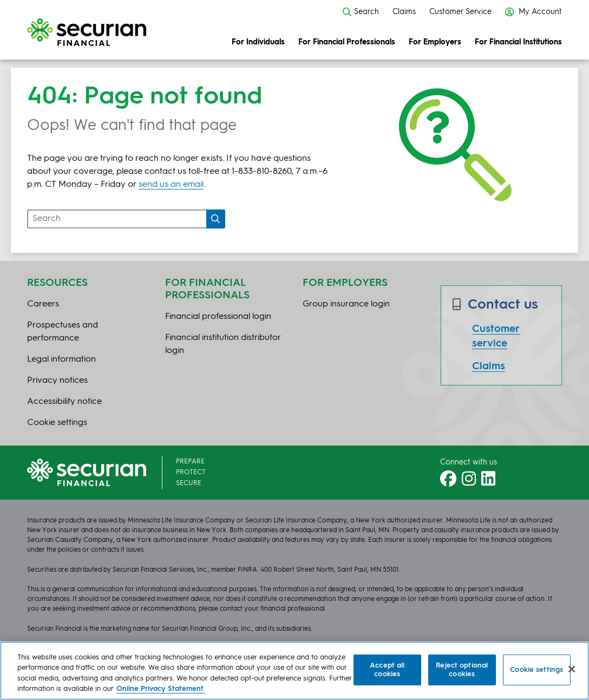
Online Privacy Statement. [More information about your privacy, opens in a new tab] (161, 689)
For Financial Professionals (347, 42)
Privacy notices (57, 381)
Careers (43, 304)
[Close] (572, 669)
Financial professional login (218, 317)
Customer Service (460, 12)
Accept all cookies (387, 670)
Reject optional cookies (462, 670)
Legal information (61, 359)
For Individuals (258, 42)
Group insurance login (346, 304)
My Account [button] (534, 12)
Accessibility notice (64, 402)
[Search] (216, 219)
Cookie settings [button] (57, 423)
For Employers (435, 42)
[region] (294, 671)
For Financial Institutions (518, 42)
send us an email (171, 185)
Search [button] (361, 12)
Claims (404, 12)
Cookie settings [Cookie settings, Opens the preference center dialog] (536, 670)
